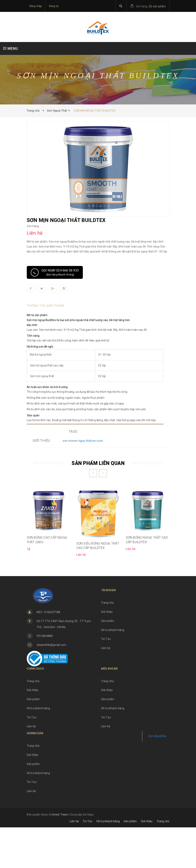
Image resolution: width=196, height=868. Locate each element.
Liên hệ (106, 689)
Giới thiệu (107, 652)
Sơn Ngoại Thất (57, 111)
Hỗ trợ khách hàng (113, 670)
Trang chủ (34, 111)
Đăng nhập (36, 6)
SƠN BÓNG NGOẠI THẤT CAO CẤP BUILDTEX (147, 580)
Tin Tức (106, 680)
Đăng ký (54, 6)
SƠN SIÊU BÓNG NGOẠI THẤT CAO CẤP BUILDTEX (98, 586)
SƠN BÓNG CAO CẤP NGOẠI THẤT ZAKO (47, 580)
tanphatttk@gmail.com (52, 685)
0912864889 (45, 677)
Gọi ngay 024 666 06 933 (60, 272)
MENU (10, 48)
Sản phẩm (108, 662)
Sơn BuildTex (157, 777)
